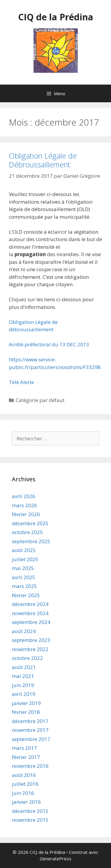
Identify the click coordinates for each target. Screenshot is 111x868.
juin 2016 (23, 793)
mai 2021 (23, 676)
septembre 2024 (31, 622)
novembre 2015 (30, 820)
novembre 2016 (30, 766)
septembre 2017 (31, 739)
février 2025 (26, 595)
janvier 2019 (26, 703)
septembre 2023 (31, 640)
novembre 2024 (30, 613)
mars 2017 (24, 748)
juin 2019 (23, 685)
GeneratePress (55, 859)
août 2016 (24, 775)
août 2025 (24, 550)
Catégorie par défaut (40, 400)
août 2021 (24, 667)
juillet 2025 (25, 559)
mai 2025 (23, 568)
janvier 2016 (26, 802)
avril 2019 (24, 694)
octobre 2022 (27, 658)
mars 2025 (24, 586)
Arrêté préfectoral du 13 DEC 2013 (49, 344)
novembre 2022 (30, 649)
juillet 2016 (25, 784)
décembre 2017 (30, 721)
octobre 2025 (27, 532)
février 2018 (26, 712)
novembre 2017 (30, 730)
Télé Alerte (21, 382)
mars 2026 (24, 505)
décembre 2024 (30, 604)
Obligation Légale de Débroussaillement (43, 160)
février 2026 (26, 514)
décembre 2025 (30, 523)
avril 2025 (24, 577)
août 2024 (24, 631)
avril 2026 (24, 496)
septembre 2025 (31, 541)
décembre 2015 (30, 811)
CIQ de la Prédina (56, 17)
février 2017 (26, 757)
